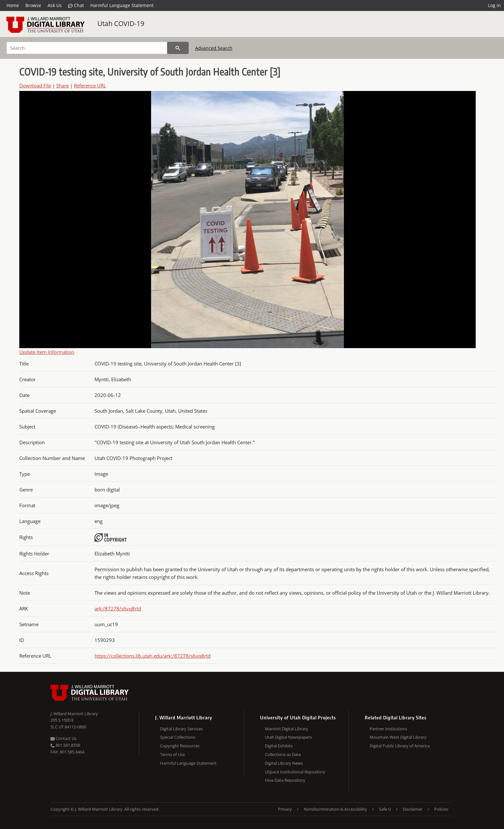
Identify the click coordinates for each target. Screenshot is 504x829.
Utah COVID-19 (121, 23)
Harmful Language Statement (122, 5)
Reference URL (90, 86)
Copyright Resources (180, 746)
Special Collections (178, 737)
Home (13, 5)
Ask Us (55, 5)
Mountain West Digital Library (398, 737)
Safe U (385, 809)
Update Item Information (47, 352)
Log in (494, 5)
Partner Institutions (388, 729)
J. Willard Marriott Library (74, 714)
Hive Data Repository (285, 780)
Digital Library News (284, 763)
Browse (33, 5)
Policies (441, 809)
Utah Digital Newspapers (288, 737)
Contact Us (63, 738)
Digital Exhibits (279, 746)
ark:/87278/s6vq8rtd (118, 608)
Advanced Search (214, 48)
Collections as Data (283, 754)
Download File (35, 86)
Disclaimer (413, 809)
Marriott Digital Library (287, 729)
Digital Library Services (181, 729)
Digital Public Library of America (400, 746)
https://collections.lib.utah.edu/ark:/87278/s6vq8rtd (153, 656)
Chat (76, 5)
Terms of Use (172, 754)
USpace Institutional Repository (295, 772)
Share (63, 86)
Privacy (285, 809)
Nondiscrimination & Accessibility (335, 809)
